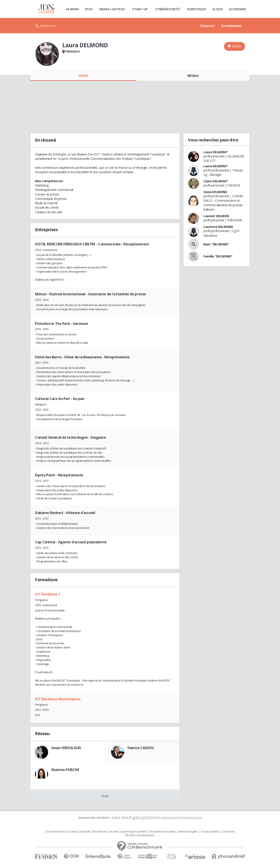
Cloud (218, 9)
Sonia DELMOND (215, 192)
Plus (105, 796)
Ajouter (237, 46)
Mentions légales (188, 832)
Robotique (197, 9)
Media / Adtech (112, 9)
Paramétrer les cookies (163, 832)
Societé (114, 832)
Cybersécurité (167, 9)
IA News (73, 9)
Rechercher (48, 26)
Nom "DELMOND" (216, 244)
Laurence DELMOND (218, 227)
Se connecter (231, 26)
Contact (73, 832)
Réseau (193, 76)
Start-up (140, 9)
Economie (238, 9)
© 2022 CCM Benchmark (140, 835)
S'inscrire (207, 26)
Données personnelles (134, 832)
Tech (88, 9)
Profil (83, 76)
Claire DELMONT (215, 181)
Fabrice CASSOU (141, 748)
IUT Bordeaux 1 (48, 594)
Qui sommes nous (56, 832)
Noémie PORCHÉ (65, 770)
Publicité (85, 832)
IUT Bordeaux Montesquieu (58, 699)
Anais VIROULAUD (66, 748)
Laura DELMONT (216, 152)
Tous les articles (210, 832)
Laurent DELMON (216, 216)
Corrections (228, 832)
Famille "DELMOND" (218, 256)
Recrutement (100, 832)
